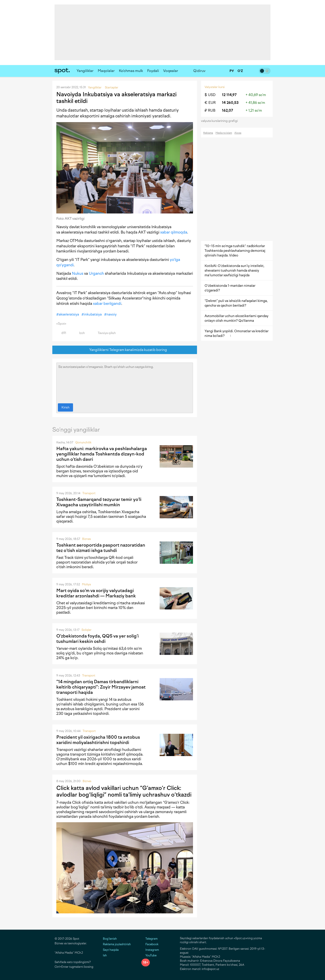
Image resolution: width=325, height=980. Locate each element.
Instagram (150, 950)
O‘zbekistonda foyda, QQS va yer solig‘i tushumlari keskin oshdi (97, 639)
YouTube (149, 955)
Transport (89, 493)
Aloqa (238, 133)
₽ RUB (210, 110)
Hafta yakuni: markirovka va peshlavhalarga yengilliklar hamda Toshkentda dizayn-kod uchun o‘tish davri (102, 454)
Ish (105, 955)
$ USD (210, 95)
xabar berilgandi (107, 303)
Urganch (96, 273)
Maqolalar (106, 71)
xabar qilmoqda (174, 232)
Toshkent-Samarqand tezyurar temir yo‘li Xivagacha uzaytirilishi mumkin (99, 502)
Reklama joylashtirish (117, 944)
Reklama (208, 133)
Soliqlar (86, 630)
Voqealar (171, 71)
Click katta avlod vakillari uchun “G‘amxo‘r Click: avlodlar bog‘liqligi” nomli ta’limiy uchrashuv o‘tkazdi (124, 791)
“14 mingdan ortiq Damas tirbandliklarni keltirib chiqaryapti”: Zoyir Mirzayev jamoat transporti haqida (101, 687)
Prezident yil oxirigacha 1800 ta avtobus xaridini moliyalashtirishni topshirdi (98, 740)
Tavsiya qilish (104, 333)
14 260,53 (230, 103)
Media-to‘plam (224, 133)
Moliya (86, 584)
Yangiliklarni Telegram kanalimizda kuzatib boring (125, 350)
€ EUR (210, 103)
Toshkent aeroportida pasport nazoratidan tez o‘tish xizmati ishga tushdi (101, 548)
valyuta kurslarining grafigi (221, 121)
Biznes (86, 539)
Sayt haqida (111, 950)
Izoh (79, 333)
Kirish (65, 407)
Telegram (149, 939)
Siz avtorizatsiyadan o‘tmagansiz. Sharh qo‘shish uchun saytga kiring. (125, 382)
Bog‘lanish (110, 939)
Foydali (153, 71)
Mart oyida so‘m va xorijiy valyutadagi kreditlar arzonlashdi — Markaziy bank (96, 593)
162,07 (227, 110)
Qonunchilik (83, 442)
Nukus (78, 273)
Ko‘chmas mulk (131, 71)
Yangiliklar (85, 71)
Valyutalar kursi (215, 87)
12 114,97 (229, 95)
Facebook (150, 944)
